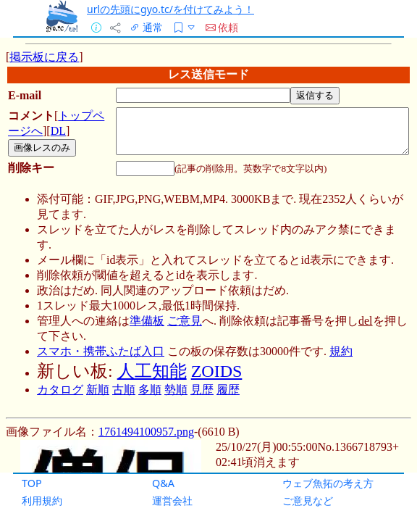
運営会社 (172, 500)
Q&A (163, 483)
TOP (32, 483)
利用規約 (42, 500)
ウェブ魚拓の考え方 (328, 483)
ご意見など (308, 500)
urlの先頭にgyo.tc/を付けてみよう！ (170, 9)
